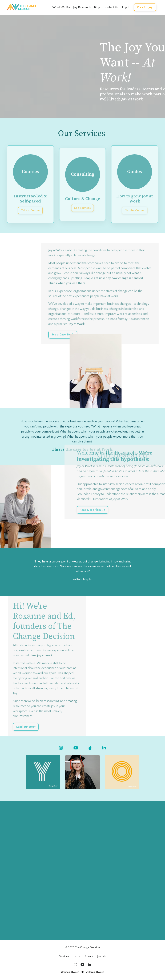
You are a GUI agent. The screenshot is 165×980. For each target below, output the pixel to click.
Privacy (89, 956)
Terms (77, 956)
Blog (97, 7)
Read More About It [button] (93, 520)
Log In (126, 7)
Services (64, 956)
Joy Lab (102, 956)
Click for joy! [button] (145, 7)
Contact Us (111, 7)
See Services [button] (82, 208)
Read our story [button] (26, 727)
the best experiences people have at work (90, 306)
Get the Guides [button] (135, 211)
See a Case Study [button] (63, 344)
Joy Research (82, 7)
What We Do (61, 7)
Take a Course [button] (30, 211)
